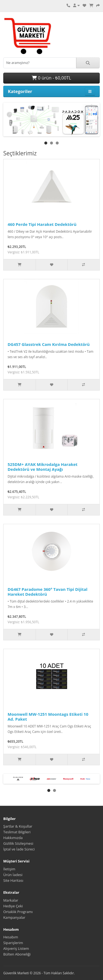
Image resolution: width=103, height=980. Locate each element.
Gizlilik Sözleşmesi (18, 843)
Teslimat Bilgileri (17, 832)
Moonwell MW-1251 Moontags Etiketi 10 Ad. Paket (48, 717)
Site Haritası (13, 880)
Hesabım (11, 937)
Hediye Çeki (13, 906)
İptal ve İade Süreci (19, 849)
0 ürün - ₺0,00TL (51, 78)
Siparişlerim (13, 943)
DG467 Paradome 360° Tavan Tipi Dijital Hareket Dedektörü (48, 592)
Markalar (11, 900)
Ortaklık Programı (18, 912)
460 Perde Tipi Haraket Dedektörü (42, 224)
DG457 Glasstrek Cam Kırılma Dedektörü (49, 344)
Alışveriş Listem (16, 948)
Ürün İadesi (13, 875)
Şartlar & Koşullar (18, 826)
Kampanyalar (14, 917)
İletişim (9, 869)
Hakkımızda (13, 838)
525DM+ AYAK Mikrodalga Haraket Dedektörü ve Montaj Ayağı (43, 467)
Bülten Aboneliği (17, 954)
